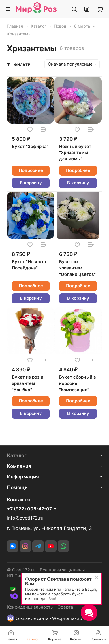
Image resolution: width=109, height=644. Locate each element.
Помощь (17, 487)
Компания (19, 466)
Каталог (17, 455)
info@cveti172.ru (25, 518)
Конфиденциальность (30, 607)
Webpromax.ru (67, 618)
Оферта (65, 607)
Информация (23, 477)
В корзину (31, 183)
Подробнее (31, 170)
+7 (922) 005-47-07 (29, 509)
